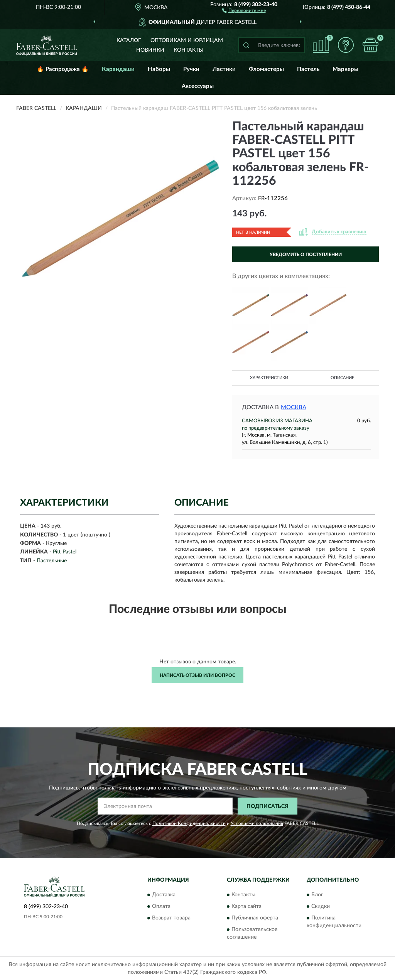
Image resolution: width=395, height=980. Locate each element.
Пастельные (52, 561)
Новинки (150, 50)
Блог (317, 895)
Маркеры (345, 69)
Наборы (159, 69)
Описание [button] (342, 378)
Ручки (191, 69)
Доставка (164, 895)
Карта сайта (246, 906)
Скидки (321, 906)
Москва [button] (294, 407)
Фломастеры (266, 69)
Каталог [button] (129, 40)
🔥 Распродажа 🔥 (63, 69)
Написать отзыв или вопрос (197, 675)
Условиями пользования (257, 823)
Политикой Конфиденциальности (189, 823)
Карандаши (118, 69)
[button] (244, 10)
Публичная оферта (255, 918)
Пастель (308, 69)
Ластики (224, 69)
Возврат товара (171, 918)
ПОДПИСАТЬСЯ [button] (268, 806)
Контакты (189, 50)
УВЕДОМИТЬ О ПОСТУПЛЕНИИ (306, 255)
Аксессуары (198, 86)
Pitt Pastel (65, 552)
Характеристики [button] (269, 378)
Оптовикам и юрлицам (187, 40)
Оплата (161, 906)
